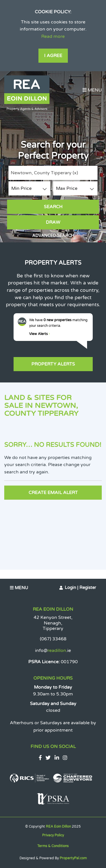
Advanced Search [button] (53, 236)
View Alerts (40, 334)
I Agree (53, 56)
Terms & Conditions (53, 846)
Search (53, 207)
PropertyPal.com (73, 858)
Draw (53, 222)
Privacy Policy (53, 835)
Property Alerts (53, 364)
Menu (92, 90)
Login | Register (80, 588)
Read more (53, 36)
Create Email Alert (53, 493)
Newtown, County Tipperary (44, 173)
